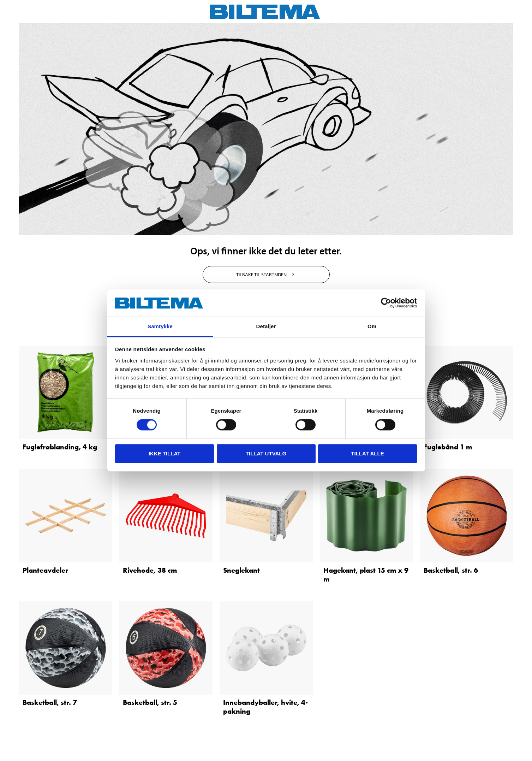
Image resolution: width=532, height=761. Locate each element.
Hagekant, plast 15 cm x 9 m (366, 575)
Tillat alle (367, 453)
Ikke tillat (165, 453)
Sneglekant (241, 570)
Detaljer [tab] (266, 326)
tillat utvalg (266, 453)
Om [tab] (372, 326)
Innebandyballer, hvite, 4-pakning (265, 707)
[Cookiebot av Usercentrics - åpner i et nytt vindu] (386, 303)
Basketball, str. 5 (150, 702)
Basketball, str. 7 (50, 702)
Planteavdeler (45, 570)
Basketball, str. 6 (451, 570)
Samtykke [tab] (160, 326)
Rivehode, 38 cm (150, 570)
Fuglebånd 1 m (448, 447)
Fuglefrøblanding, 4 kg (60, 447)
